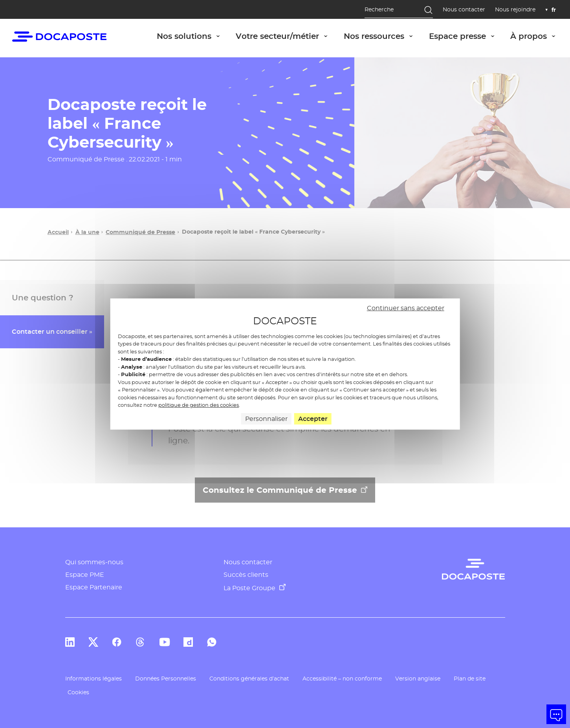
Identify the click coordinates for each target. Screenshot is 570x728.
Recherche (379, 9)
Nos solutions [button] (192, 36)
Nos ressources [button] (382, 36)
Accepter (313, 419)
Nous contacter (464, 10)
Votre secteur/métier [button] (286, 36)
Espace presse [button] (466, 36)
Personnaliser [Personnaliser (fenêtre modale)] (266, 419)
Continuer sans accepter (406, 308)
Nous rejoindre (515, 10)
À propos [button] (537, 36)
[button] (556, 714)
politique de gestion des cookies (199, 405)
